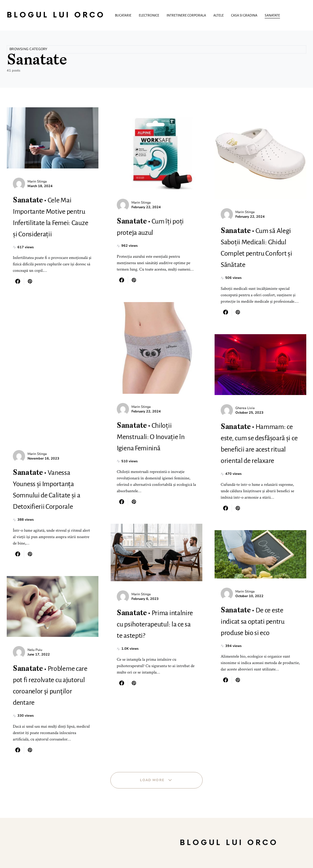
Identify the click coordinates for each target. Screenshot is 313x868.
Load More (152, 780)
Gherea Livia (245, 408)
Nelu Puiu (35, 650)
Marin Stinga (37, 181)
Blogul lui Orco (56, 15)
